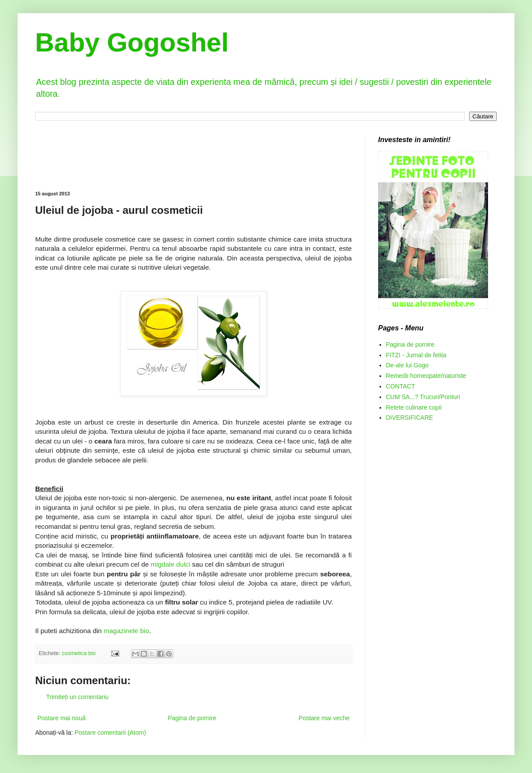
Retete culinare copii (414, 407)
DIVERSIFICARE (410, 418)
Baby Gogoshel (132, 42)
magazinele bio (127, 631)
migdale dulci (171, 564)
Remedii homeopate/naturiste (426, 376)
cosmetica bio (79, 653)
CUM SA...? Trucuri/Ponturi (423, 397)
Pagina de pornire (192, 718)
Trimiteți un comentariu (77, 697)
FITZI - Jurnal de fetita (416, 355)
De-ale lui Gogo (407, 365)
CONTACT (401, 386)
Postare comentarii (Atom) (111, 733)
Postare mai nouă (62, 718)
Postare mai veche (324, 718)
